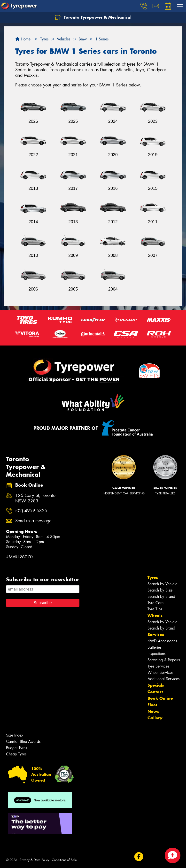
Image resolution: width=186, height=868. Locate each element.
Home (23, 39)
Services (156, 635)
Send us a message (33, 521)
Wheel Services (160, 672)
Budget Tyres (16, 748)
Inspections (156, 654)
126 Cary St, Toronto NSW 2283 (35, 498)
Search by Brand (161, 596)
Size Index (15, 735)
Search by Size (160, 590)
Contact (155, 692)
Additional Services (163, 679)
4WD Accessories (162, 641)
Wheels (155, 615)
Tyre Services (158, 666)
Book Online (160, 698)
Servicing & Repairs (164, 660)
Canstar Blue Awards (23, 741)
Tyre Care (155, 603)
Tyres (153, 577)
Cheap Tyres (16, 754)
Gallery (155, 718)
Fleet (152, 705)
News (153, 711)
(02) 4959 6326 (31, 511)
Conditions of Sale (64, 860)
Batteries (154, 647)
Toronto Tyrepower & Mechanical (93, 17)
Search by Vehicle (162, 584)
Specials (156, 685)
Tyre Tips (155, 609)
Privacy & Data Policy (35, 860)
